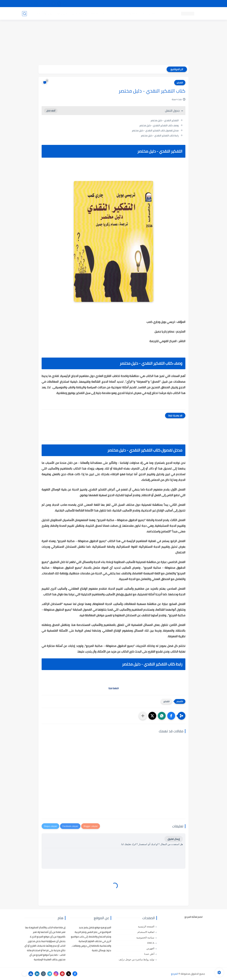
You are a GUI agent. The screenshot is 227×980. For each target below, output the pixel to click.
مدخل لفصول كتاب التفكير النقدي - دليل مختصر (155, 130)
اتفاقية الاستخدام (146, 932)
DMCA (151, 943)
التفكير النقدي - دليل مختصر (165, 120)
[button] (171, 716)
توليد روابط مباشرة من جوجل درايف (137, 960)
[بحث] (24, 14)
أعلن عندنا (149, 954)
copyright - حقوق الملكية (105, 4)
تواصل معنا (198, 4)
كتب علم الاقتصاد (96, 14)
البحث (159, 4)
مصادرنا (149, 4)
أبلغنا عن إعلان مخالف (131, 4)
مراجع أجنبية (63, 14)
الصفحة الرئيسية (146, 927)
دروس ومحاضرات (44, 14)
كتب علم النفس (156, 14)
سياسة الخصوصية (145, 938)
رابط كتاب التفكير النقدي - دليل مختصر (160, 136)
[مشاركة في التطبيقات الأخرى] (143, 716)
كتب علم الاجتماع (117, 14)
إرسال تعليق (174, 839)
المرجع (175, 974)
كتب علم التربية (137, 14)
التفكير (180, 83)
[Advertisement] (113, 43)
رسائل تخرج (78, 14)
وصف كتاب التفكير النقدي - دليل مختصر (159, 125)
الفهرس (150, 948)
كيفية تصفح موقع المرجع (177, 4)
